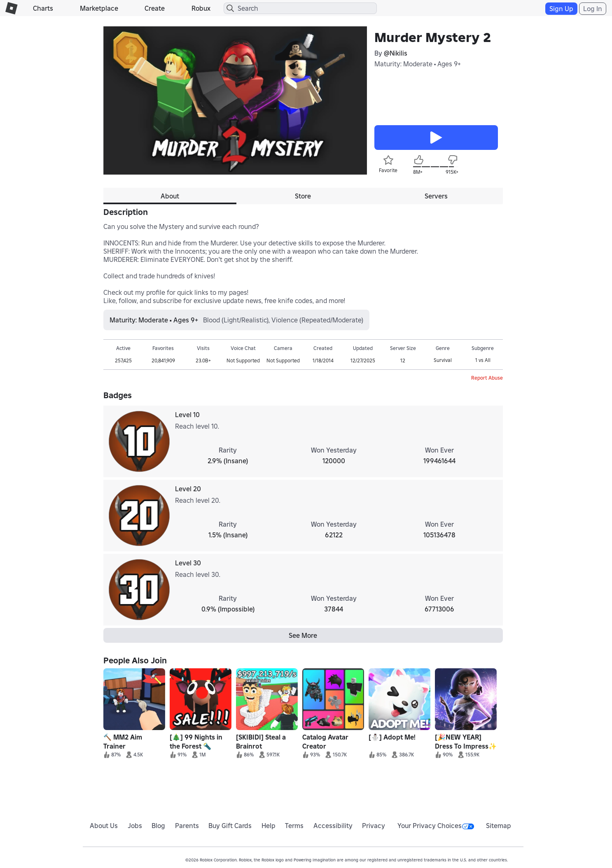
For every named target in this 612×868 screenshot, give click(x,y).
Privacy (374, 826)
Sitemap (499, 826)
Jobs (135, 826)
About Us (104, 826)
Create (155, 8)
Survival (443, 360)
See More (303, 635)
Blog (158, 826)
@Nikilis (396, 53)
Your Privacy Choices (436, 826)
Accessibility (333, 826)
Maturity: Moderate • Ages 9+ (418, 64)
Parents (187, 826)
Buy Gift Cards (230, 826)
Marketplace (99, 8)
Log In (593, 9)
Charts (43, 8)
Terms (294, 826)
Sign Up (561, 9)
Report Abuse (487, 378)
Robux (201, 8)
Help (269, 826)
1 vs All (483, 360)
